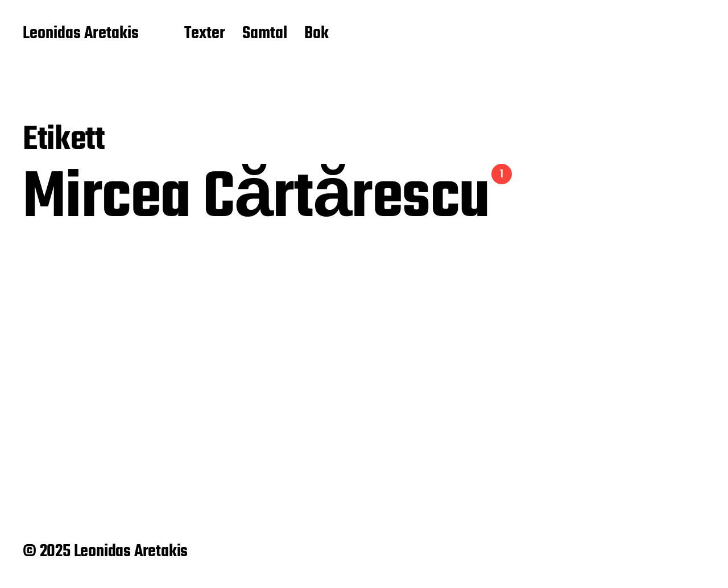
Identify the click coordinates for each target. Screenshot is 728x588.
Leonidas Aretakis (81, 34)
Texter (205, 34)
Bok (317, 34)
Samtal (265, 34)
